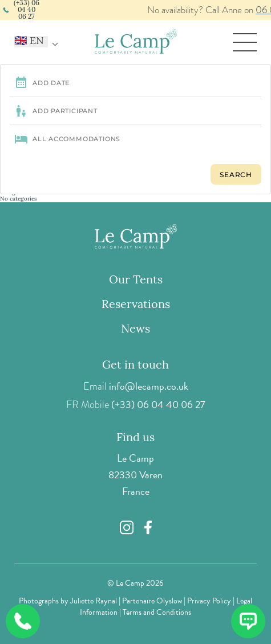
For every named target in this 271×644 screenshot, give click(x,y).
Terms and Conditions (157, 612)
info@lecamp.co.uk (149, 386)
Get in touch (135, 366)
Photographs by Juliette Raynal (68, 601)
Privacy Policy (209, 601)
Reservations (136, 305)
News (135, 330)
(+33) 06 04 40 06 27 (158, 404)
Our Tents (136, 281)
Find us (135, 438)
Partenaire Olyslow (152, 601)
